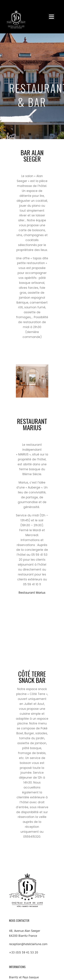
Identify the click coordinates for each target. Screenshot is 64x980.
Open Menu (51, 17)
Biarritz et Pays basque (24, 977)
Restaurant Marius (32, 593)
